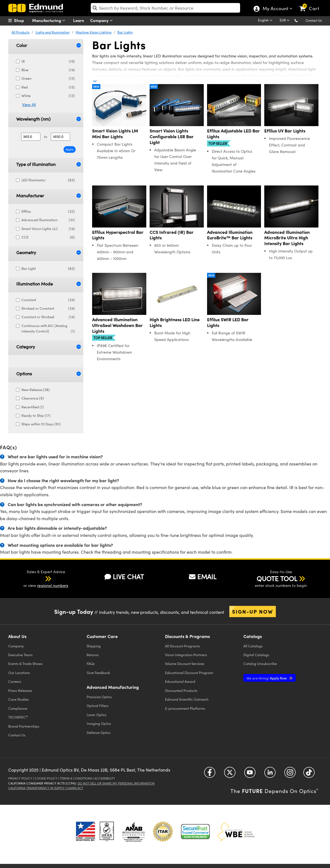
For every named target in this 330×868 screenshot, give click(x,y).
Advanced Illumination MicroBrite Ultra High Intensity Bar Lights (287, 238)
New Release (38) (35, 390)
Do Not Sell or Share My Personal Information (116, 783)
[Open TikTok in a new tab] (309, 774)
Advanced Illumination (48, 220)
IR (48, 61)
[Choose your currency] (285, 21)
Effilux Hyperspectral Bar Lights (118, 235)
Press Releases (20, 690)
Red (48, 87)
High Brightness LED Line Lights (175, 322)
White (48, 96)
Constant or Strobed (48, 317)
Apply (70, 149)
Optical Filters (98, 705)
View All (29, 105)
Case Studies (19, 699)
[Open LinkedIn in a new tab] (270, 774)
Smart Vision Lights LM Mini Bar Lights (115, 134)
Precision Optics (99, 697)
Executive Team (20, 655)
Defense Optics (99, 732)
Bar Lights (125, 32)
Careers (15, 681)
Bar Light (48, 269)
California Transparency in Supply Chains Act (46, 788)
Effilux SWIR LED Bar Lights (228, 322)
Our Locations (19, 673)
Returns (93, 655)
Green (48, 78)
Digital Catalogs (256, 655)
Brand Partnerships (24, 726)
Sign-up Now (253, 611)
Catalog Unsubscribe (260, 663)
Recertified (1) (32, 407)
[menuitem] (22, 20)
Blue (48, 70)
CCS (48, 237)
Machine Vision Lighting (94, 32)
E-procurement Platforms (185, 708)
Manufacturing (50, 20)
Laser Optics (97, 715)
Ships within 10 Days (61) (41, 424)
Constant (48, 300)
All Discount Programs (182, 646)
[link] (312, 4)
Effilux (48, 211)
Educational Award (180, 681)
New (96, 87)
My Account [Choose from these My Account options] (275, 9)
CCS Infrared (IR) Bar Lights (172, 235)
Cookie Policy (46, 778)
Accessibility (105, 778)
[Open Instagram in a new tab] (290, 774)
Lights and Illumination (53, 32)
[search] (165, 8)
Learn (79, 20)
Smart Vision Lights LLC (48, 229)
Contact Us (314, 20)
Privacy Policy (20, 778)
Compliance (18, 708)
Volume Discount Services (185, 663)
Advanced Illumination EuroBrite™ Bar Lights (230, 235)
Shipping (94, 646)
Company (103, 20)
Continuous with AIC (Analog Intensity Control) (48, 329)
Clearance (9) (32, 398)
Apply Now (267, 678)
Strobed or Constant (48, 308)
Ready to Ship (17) (35, 415)
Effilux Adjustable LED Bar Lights (233, 134)
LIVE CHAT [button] (124, 576)
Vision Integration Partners (186, 655)
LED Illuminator (48, 180)
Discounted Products (181, 690)
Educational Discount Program (189, 673)
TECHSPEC (18, 717)
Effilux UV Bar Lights (285, 131)
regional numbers (53, 585)
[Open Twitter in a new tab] (230, 774)
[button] (300, 20)
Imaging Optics (99, 723)
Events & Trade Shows (25, 663)
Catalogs (253, 646)
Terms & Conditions (76, 778)
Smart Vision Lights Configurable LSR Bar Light (172, 136)
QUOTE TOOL (277, 578)
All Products (20, 32)
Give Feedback (98, 673)
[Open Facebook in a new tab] (210, 774)
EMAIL (203, 576)
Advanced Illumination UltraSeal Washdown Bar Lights (117, 325)
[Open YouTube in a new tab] (250, 774)
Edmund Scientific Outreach (187, 699)
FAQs (91, 663)
